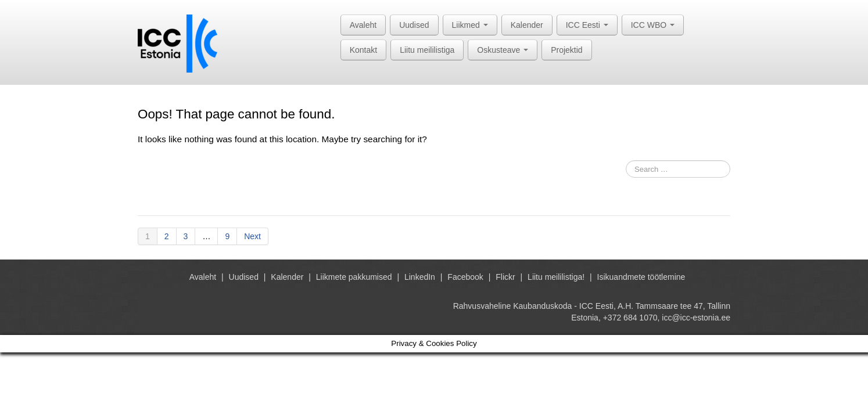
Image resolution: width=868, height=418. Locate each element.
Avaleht (363, 25)
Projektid (566, 50)
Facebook (465, 277)
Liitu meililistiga (427, 50)
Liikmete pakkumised (354, 277)
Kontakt (363, 50)
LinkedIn (420, 277)
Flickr (505, 277)
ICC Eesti (587, 25)
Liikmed (470, 25)
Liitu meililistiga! (556, 277)
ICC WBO (653, 25)
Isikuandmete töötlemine (641, 277)
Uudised (414, 25)
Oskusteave (503, 50)
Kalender (527, 25)
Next (252, 236)
